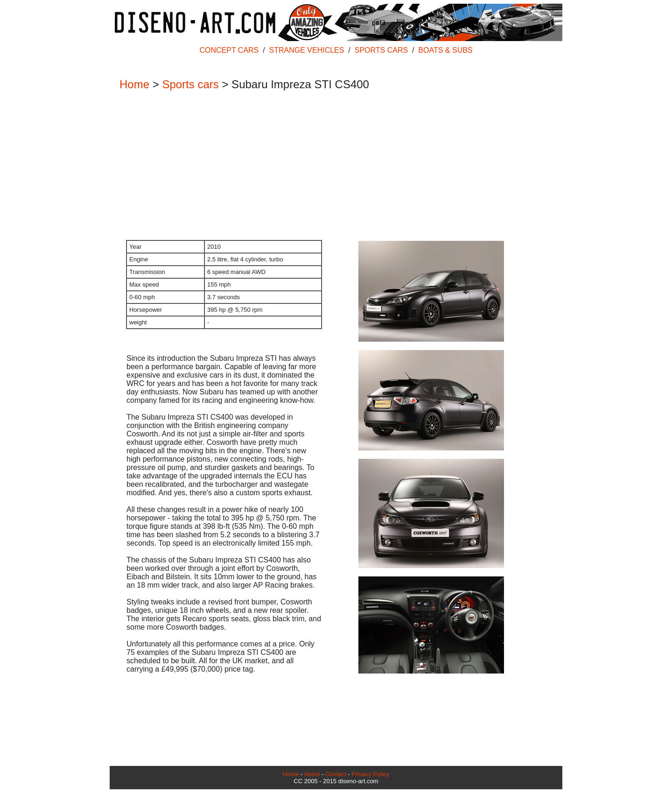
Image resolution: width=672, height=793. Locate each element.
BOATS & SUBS (445, 50)
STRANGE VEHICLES (307, 50)
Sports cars (190, 84)
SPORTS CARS (381, 50)
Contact (336, 774)
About (312, 774)
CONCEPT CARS (229, 50)
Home (134, 84)
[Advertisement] (331, 166)
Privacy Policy (370, 774)
